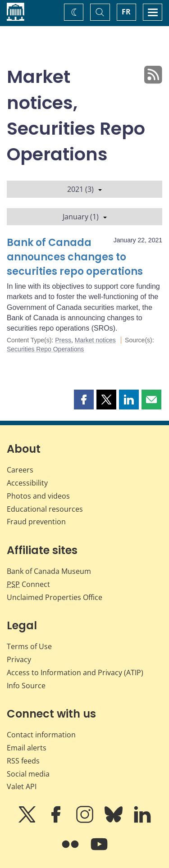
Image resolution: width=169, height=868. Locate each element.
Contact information (41, 735)
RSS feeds (23, 761)
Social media (28, 774)
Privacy (19, 659)
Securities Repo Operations (45, 349)
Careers (20, 470)
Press (63, 340)
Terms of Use (29, 646)
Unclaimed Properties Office (55, 597)
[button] (84, 400)
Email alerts (27, 748)
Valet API (22, 786)
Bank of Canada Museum (49, 571)
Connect (28, 584)
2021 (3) (84, 189)
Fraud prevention (36, 522)
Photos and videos (38, 496)
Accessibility (27, 483)
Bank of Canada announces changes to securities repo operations (75, 257)
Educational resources (45, 509)
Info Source (26, 686)
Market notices (95, 340)
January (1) (85, 217)
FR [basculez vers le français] (126, 12)
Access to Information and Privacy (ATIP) (75, 673)
